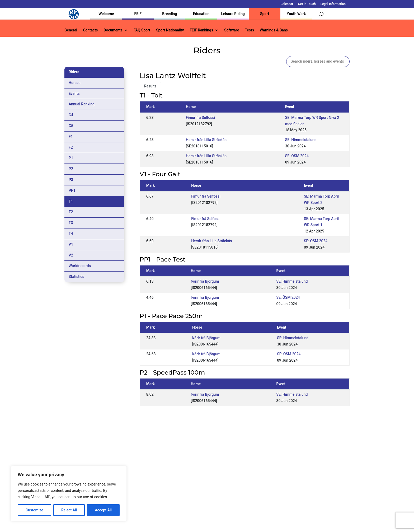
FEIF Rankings (201, 30)
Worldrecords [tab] (80, 266)
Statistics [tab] (76, 277)
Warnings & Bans (274, 30)
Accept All (103, 510)
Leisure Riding (233, 14)
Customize (34, 510)
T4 (71, 234)
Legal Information (333, 4)
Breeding (170, 14)
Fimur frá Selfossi (201, 118)
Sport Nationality (170, 30)
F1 (71, 137)
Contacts (90, 30)
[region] (69, 494)
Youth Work (296, 14)
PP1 (72, 190)
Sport (265, 14)
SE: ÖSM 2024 (297, 156)
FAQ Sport (142, 30)
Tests (249, 30)
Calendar (287, 4)
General (71, 30)
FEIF (138, 14)
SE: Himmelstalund (301, 140)
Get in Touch (307, 4)
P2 (71, 169)
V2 (71, 255)
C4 (71, 115)
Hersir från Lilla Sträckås (206, 140)
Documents (113, 30)
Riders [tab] (74, 72)
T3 (71, 223)
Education (201, 14)
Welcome (106, 14)
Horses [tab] (75, 83)
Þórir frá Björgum (205, 281)
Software (232, 30)
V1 (71, 244)
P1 (71, 158)
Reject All (69, 510)
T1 (71, 201)
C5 (71, 126)
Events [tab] (74, 94)
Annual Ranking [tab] (82, 104)
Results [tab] (150, 86)
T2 (71, 212)
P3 (71, 180)
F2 (71, 147)
